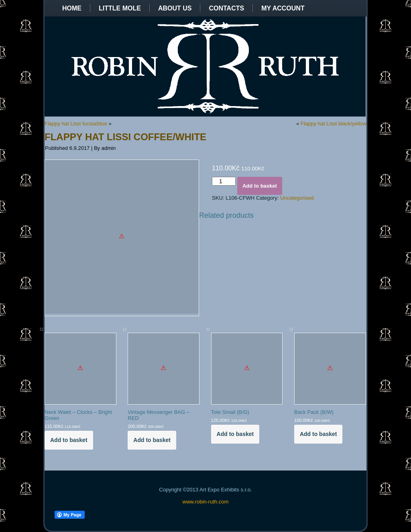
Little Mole (120, 8)
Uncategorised (297, 198)
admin (109, 148)
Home (72, 8)
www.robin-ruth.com (206, 502)
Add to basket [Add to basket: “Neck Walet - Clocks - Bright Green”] (69, 440)
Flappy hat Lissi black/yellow (334, 124)
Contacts (226, 8)
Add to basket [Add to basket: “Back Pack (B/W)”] (318, 434)
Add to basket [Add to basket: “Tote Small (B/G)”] (235, 434)
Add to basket (260, 186)
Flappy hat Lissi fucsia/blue (76, 124)
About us (175, 8)
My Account (283, 8)
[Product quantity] (224, 181)
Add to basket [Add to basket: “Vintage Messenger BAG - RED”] (152, 440)
